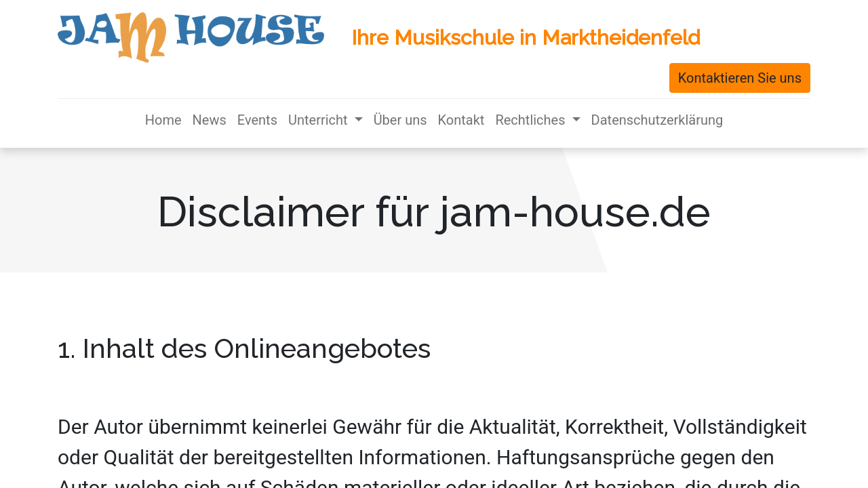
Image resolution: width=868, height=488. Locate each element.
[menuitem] (163, 120)
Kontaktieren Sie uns (740, 78)
